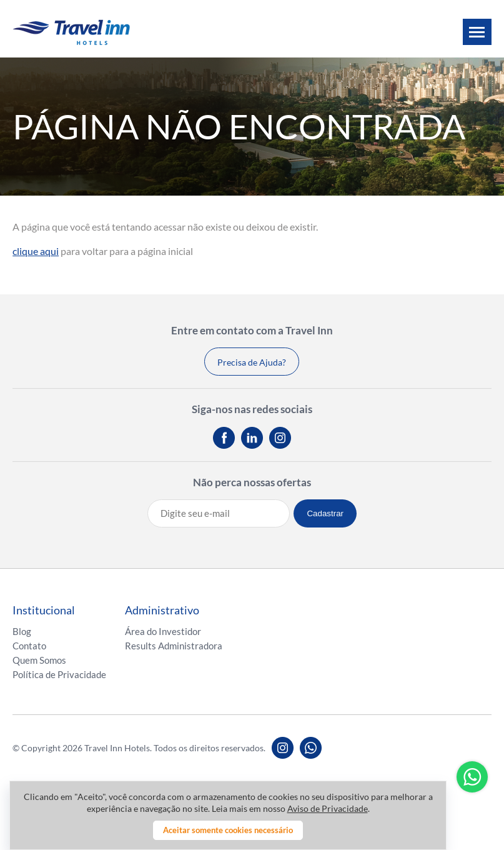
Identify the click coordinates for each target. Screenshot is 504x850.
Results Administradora (174, 646)
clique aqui (36, 251)
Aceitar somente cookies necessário (228, 830)
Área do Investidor (163, 631)
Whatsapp (472, 777)
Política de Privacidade (59, 674)
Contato (29, 646)
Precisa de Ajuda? (252, 362)
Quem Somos (39, 660)
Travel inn (71, 32)
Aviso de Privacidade (328, 808)
